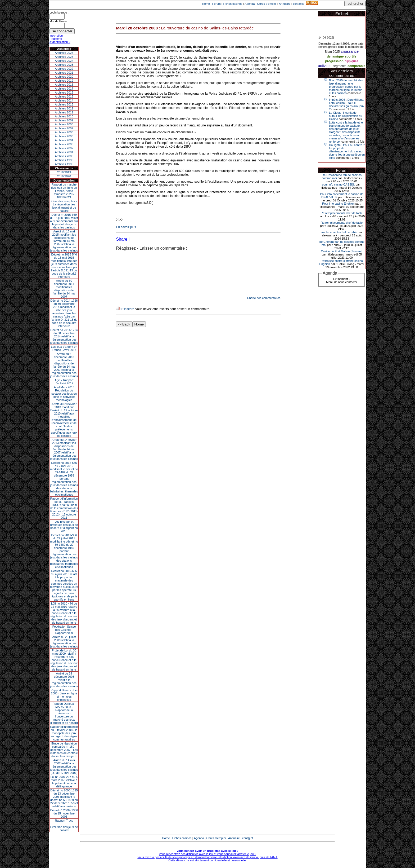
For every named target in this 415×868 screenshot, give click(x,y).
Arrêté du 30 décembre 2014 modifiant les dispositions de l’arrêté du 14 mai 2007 (64, 289)
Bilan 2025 (332, 52)
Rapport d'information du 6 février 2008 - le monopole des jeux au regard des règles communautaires (64, 733)
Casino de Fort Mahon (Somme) (342, 251)
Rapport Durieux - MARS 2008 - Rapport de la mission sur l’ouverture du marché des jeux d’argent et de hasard (64, 713)
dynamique (335, 56)
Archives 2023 (64, 65)
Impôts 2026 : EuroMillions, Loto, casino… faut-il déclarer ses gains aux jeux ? (347, 104)
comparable (356, 66)
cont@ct (298, 4)
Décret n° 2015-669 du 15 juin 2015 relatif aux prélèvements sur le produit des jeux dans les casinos (64, 221)
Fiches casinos (233, 4)
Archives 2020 (64, 77)
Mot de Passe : (59, 21)
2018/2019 (64, 172)
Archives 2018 (64, 85)
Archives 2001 (64, 152)
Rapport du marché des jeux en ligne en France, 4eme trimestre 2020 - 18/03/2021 (64, 191)
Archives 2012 (64, 108)
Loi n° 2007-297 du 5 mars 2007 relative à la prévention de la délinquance (64, 782)
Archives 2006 (64, 132)
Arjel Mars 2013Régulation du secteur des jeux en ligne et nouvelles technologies (64, 394)
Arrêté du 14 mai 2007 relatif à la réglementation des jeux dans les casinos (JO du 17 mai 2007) (64, 766)
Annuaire (285, 4)
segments (340, 66)
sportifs (351, 56)
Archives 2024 (64, 61)
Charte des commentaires (264, 306)
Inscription (56, 36)
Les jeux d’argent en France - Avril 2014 (64, 348)
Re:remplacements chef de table (342, 213)
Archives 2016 (64, 92)
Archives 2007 (64, 128)
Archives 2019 (64, 81)
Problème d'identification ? (60, 40)
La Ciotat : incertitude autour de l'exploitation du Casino (346, 116)
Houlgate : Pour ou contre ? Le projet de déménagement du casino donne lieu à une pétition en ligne (347, 151)
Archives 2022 (64, 69)
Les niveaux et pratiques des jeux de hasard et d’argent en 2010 (64, 526)
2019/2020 (64, 176)
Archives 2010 (64, 116)
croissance (350, 51)
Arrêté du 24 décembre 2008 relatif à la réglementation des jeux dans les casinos (64, 680)
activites (325, 66)
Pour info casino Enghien (338, 204)
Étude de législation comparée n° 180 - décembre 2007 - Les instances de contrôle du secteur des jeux (64, 750)
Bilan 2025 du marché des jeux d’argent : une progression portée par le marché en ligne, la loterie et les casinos (346, 87)
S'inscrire (128, 317)
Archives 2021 (64, 73)
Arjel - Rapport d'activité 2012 (64, 382)
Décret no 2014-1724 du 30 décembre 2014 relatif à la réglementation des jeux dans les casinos (64, 336)
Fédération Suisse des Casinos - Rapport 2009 (64, 630)
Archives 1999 (64, 160)
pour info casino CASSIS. (338, 184)
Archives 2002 (64, 148)
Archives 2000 (64, 156)
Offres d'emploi (267, 4)
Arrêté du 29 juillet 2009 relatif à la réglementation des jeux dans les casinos (64, 642)
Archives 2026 (64, 53)
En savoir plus (126, 227)
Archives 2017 (64, 89)
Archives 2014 (64, 100)
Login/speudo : (59, 12)
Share (122, 239)
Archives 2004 (64, 140)
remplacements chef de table (338, 232)
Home (206, 4)
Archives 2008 (64, 124)
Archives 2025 (64, 57)
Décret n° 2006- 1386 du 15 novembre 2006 (64, 813)
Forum (216, 4)
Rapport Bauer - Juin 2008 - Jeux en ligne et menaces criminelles (64, 695)
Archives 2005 (64, 136)
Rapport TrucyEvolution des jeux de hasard (64, 825)
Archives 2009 (64, 120)
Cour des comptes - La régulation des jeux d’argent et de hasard (64, 206)
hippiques (351, 61)
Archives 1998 (64, 164)
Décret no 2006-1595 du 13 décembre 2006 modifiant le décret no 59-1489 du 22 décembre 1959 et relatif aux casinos (64, 798)
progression (334, 61)
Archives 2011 (64, 112)
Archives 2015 (64, 96)
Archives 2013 (64, 104)
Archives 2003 (64, 144)
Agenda (250, 4)
